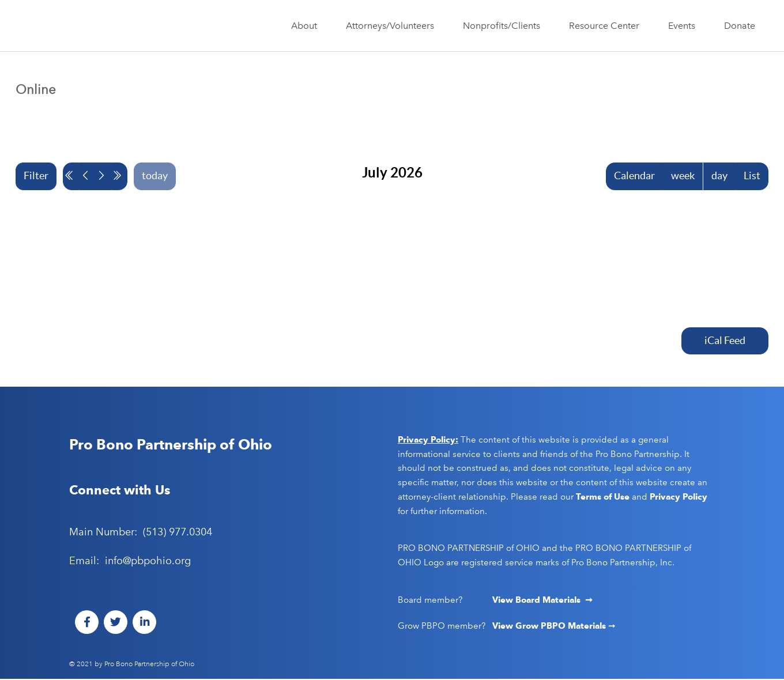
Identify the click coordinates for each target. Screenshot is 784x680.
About (307, 26)
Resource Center (607, 26)
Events (685, 26)
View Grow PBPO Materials (550, 626)
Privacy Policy (679, 497)
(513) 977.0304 (178, 533)
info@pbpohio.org (148, 561)
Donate (740, 26)
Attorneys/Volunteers (393, 26)
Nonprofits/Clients (504, 26)
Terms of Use (603, 497)
